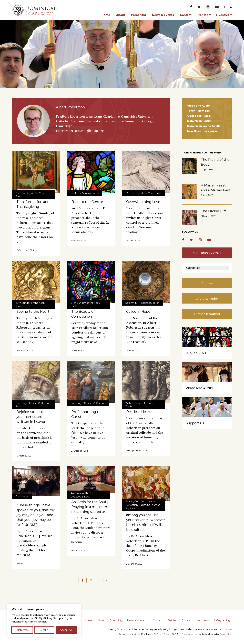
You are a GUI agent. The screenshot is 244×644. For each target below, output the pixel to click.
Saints (19, 407)
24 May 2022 (133, 350)
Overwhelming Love (143, 202)
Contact (158, 620)
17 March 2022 (24, 456)
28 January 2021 (135, 564)
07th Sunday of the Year (85, 303)
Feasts (129, 502)
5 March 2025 (78, 241)
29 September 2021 (137, 451)
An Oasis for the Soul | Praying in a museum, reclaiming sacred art (90, 507)
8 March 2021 (78, 550)
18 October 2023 (26, 350)
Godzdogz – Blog (199, 116)
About (101, 620)
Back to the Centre (87, 202)
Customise (22, 630)
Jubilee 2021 (196, 353)
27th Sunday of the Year (140, 403)
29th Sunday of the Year (30, 303)
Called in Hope (138, 311)
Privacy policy (190, 634)
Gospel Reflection (40, 403)
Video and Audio (199, 106)
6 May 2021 (22, 563)
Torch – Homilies (199, 111)
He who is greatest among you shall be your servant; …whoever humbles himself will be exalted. (146, 520)
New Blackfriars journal (203, 131)
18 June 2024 (133, 241)
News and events (137, 620)
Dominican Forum (199, 121)
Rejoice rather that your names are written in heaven (32, 417)
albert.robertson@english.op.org (80, 131)
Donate (186, 620)
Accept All (66, 630)
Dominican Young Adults (204, 126)
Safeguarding (222, 620)
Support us (195, 423)
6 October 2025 (25, 250)
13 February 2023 (80, 350)
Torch (19, 196)
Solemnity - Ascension (139, 303)
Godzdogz (22, 403)
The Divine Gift (213, 211)
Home (89, 620)
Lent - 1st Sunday (81, 193)
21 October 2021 (80, 451)
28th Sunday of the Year (30, 193)
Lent (87, 497)
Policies (172, 620)
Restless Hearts (139, 412)
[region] (44, 620)
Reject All (44, 630)
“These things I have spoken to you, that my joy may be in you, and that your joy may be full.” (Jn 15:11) (36, 515)
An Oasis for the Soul (83, 493)
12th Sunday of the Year (139, 193)
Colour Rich (226, 634)
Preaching (116, 620)
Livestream (202, 620)
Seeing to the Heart (33, 311)
